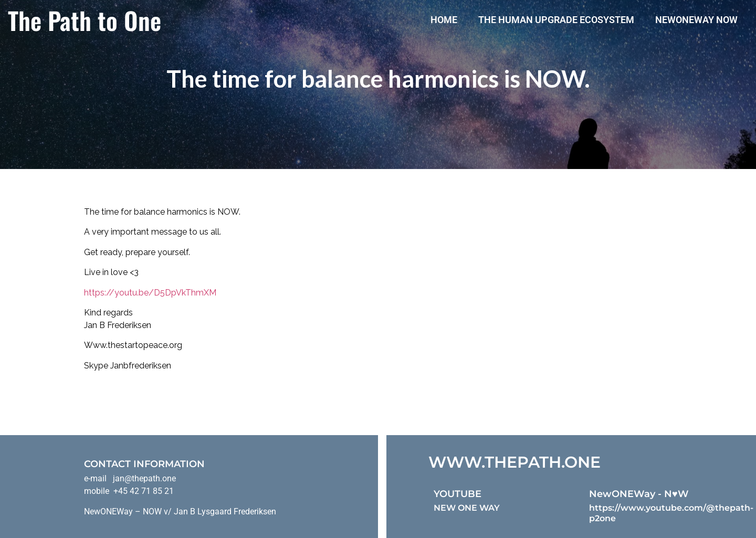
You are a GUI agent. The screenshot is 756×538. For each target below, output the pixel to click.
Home (444, 20)
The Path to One (85, 20)
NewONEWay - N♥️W (639, 494)
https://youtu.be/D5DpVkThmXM (150, 293)
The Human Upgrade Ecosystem (556, 20)
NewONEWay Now (696, 20)
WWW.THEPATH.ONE (514, 462)
